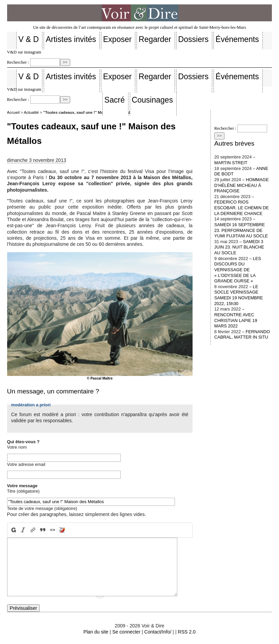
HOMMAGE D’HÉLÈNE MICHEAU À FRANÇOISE (242, 185)
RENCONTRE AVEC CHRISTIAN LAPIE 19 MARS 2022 (236, 320)
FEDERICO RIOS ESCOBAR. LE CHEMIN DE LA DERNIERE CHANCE (242, 208)
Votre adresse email (26, 464)
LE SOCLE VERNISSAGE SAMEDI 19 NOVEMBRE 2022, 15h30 (239, 295)
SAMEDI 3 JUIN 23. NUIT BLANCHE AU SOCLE (239, 247)
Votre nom (17, 447)
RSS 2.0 (186, 632)
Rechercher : (18, 62)
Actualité (31, 112)
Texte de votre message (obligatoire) (42, 508)
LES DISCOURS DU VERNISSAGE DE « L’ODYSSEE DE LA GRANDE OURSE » (238, 270)
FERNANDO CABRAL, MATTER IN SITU (242, 335)
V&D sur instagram (24, 52)
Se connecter (126, 632)
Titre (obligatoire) (23, 491)
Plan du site (96, 632)
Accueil (13, 112)
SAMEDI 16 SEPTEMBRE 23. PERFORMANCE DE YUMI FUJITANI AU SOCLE (241, 230)
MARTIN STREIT (231, 163)
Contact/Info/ (158, 632)
